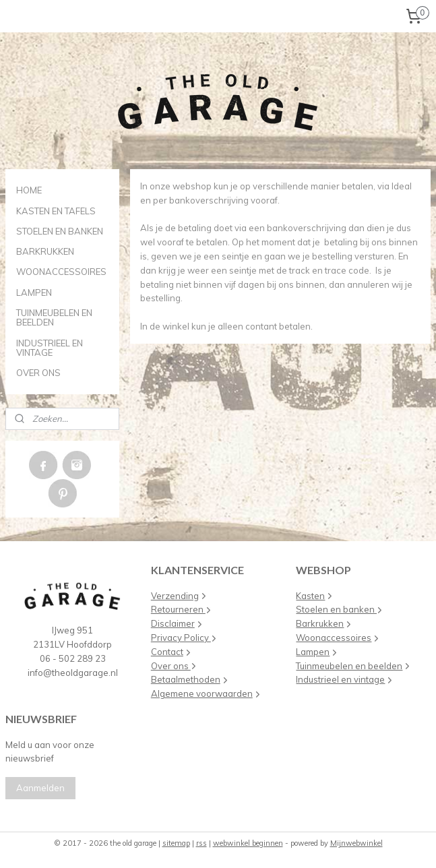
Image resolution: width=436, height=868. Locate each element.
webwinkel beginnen (248, 843)
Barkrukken (320, 623)
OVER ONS (38, 373)
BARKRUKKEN (45, 251)
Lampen (313, 652)
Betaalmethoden (186, 679)
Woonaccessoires (334, 638)
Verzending (175, 596)
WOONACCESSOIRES (61, 272)
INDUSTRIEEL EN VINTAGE (50, 348)
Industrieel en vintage (340, 679)
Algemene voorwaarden (202, 693)
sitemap (176, 843)
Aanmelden (40, 788)
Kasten (310, 596)
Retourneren (181, 609)
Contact (167, 652)
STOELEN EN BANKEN (60, 231)
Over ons (171, 666)
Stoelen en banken (336, 609)
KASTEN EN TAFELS (56, 211)
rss (201, 843)
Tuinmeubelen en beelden (349, 666)
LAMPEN (34, 292)
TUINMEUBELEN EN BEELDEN (54, 317)
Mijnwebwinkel (356, 843)
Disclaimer (173, 623)
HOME (29, 190)
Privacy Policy (181, 638)
